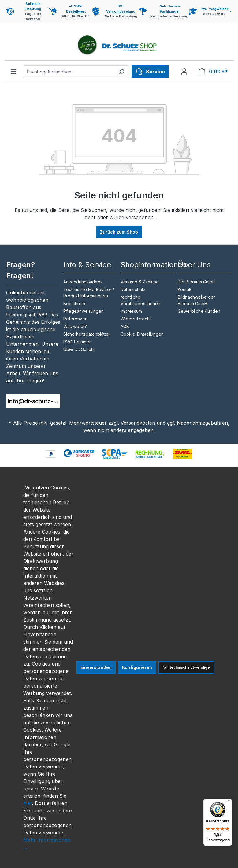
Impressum (131, 311)
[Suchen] (121, 72)
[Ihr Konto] (184, 72)
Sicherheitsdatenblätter (87, 334)
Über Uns (194, 265)
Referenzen (75, 319)
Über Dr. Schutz (79, 349)
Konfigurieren (137, 667)
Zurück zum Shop (119, 232)
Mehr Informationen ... (47, 844)
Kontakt (185, 289)
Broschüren (75, 303)
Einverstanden (96, 667)
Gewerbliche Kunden (199, 311)
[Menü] (13, 72)
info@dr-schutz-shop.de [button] (34, 401)
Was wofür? (75, 326)
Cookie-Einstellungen (142, 334)
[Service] (150, 72)
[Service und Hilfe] (210, 11)
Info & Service (87, 265)
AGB (125, 326)
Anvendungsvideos (83, 282)
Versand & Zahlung (140, 282)
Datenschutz (133, 289)
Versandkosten (138, 423)
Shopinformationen (153, 265)
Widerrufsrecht (136, 319)
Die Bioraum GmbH (197, 282)
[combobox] (69, 72)
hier (28, 803)
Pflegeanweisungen (84, 311)
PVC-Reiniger (77, 342)
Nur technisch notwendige (186, 667)
